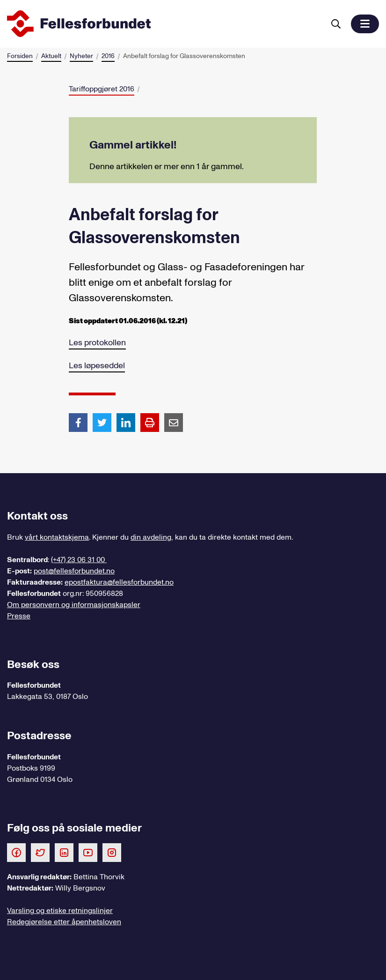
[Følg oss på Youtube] (88, 852)
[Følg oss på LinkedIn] (64, 852)
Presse (19, 616)
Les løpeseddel (97, 366)
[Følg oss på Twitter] (40, 852)
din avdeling (151, 537)
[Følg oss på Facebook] (16, 852)
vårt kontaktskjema (57, 537)
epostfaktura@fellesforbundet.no (119, 582)
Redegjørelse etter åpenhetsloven (64, 922)
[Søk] (336, 24)
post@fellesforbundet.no (74, 571)
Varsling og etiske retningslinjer (60, 911)
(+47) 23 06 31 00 (79, 560)
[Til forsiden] (164, 24)
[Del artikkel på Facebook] (78, 422)
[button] (365, 24)
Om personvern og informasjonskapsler (74, 605)
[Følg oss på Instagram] (112, 852)
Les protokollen (97, 343)
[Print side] (150, 423)
